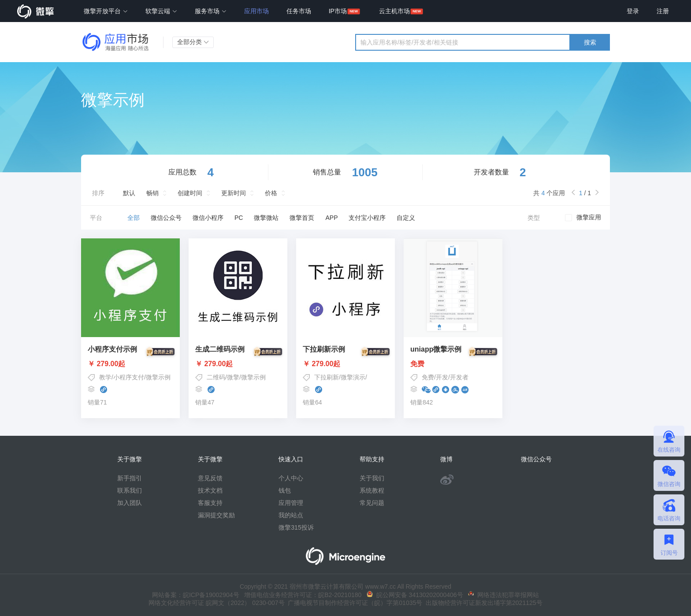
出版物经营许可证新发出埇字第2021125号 (482, 603)
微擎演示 (353, 377)
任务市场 (299, 11)
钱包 (285, 490)
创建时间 (190, 193)
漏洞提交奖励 (216, 515)
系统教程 (372, 490)
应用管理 (291, 503)
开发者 (459, 377)
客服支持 (210, 503)
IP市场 (338, 11)
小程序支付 (129, 377)
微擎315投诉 (296, 527)
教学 (105, 377)
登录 (633, 11)
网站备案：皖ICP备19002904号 (196, 595)
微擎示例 (158, 377)
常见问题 (372, 503)
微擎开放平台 (106, 11)
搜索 (590, 42)
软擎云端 (161, 11)
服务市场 (211, 11)
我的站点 (291, 515)
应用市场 (256, 11)
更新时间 (234, 193)
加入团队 (130, 503)
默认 (129, 193)
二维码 (216, 377)
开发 (442, 377)
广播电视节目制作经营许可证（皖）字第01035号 (354, 603)
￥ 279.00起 (130, 364)
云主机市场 (394, 11)
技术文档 (210, 490)
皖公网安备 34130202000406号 (415, 595)
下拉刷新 (327, 377)
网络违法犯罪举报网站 (503, 595)
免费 (453, 364)
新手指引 (130, 478)
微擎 (233, 377)
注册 (663, 11)
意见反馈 (210, 478)
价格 (271, 193)
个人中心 (291, 478)
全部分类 (193, 42)
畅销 (152, 193)
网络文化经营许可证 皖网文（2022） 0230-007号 (216, 603)
